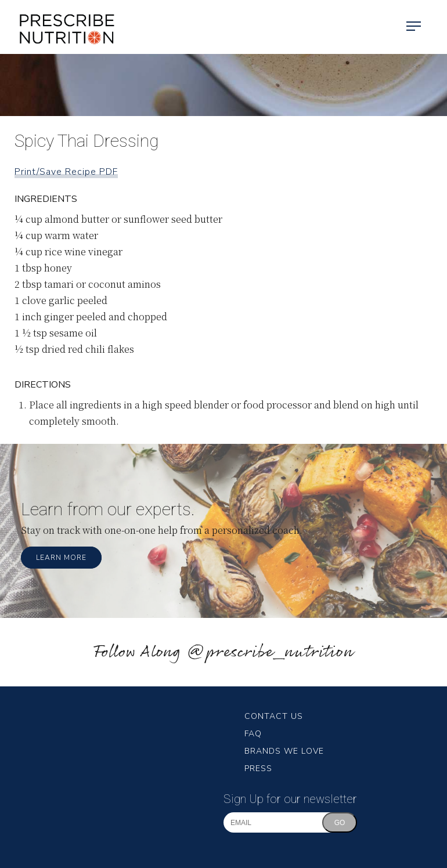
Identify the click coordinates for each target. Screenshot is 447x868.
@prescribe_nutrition (270, 652)
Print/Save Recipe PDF (66, 172)
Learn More (61, 558)
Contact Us (274, 716)
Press (258, 768)
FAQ (253, 734)
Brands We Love (284, 751)
